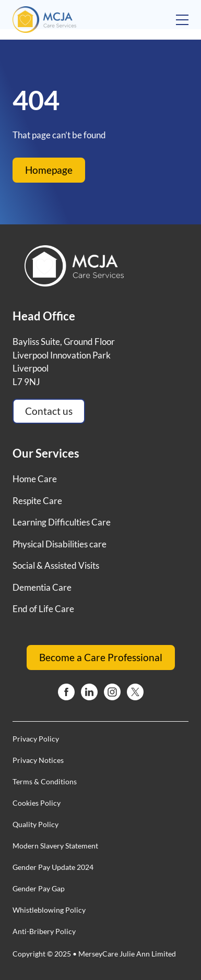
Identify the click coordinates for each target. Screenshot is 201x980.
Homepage (49, 170)
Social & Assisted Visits (56, 565)
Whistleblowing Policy (49, 910)
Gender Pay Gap (39, 888)
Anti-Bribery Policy (44, 931)
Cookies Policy (37, 803)
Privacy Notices (38, 760)
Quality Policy (36, 824)
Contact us (49, 411)
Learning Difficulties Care (62, 522)
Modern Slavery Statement (55, 846)
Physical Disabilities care (60, 544)
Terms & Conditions (45, 781)
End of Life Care (43, 609)
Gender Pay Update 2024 (53, 867)
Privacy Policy (36, 739)
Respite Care (37, 501)
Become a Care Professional (101, 657)
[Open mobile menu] (182, 20)
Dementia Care (42, 587)
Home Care (35, 479)
